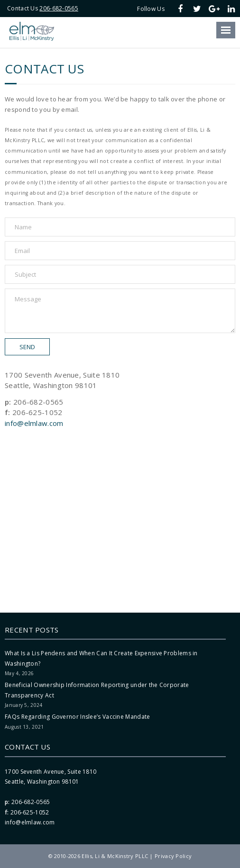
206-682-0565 (59, 8)
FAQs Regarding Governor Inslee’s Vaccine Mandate (77, 717)
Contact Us (28, 747)
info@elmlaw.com (34, 423)
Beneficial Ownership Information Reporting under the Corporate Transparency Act (97, 690)
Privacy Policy (173, 856)
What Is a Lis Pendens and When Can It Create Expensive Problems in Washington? (101, 658)
